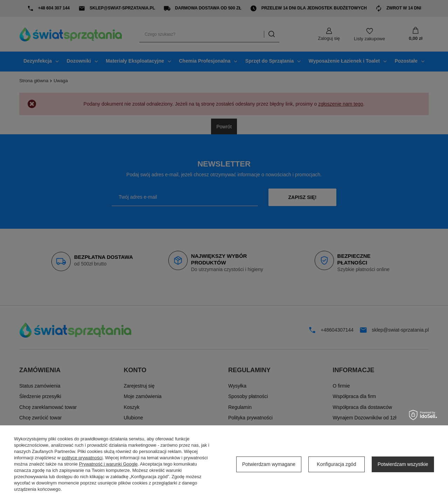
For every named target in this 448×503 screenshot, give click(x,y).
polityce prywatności (82, 458)
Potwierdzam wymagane (269, 464)
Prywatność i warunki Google (108, 464)
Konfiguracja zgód (336, 464)
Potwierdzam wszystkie (403, 464)
